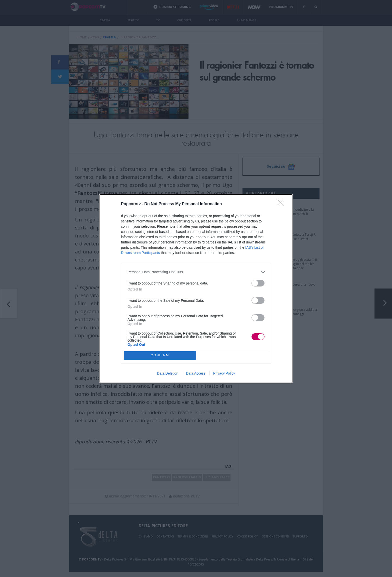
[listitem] (196, 272)
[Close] (282, 204)
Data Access (196, 373)
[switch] (258, 283)
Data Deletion (168, 373)
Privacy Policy (224, 373)
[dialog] (196, 289)
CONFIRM (160, 355)
